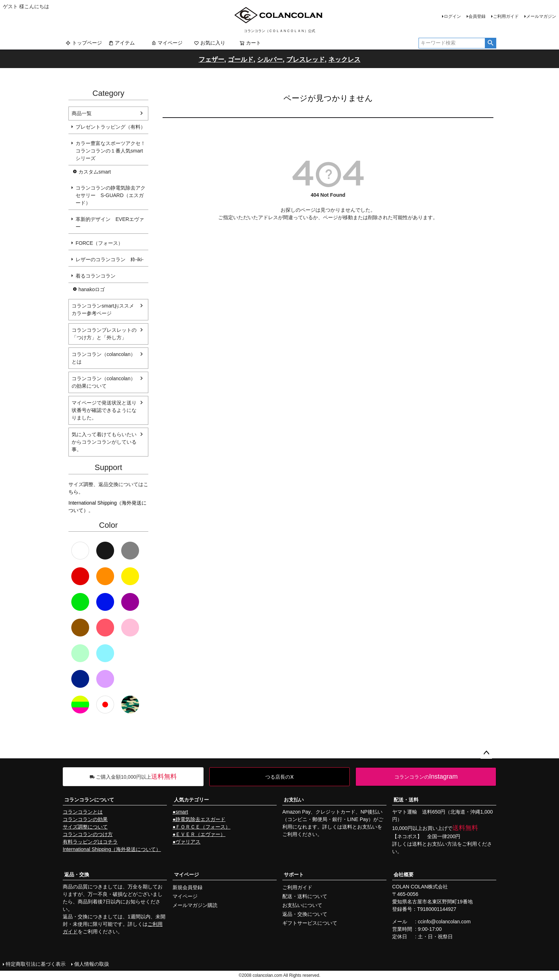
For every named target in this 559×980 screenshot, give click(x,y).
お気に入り (210, 43)
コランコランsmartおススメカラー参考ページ (103, 310)
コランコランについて (89, 800)
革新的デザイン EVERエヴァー (110, 223)
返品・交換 (77, 875)
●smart (180, 812)
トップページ (84, 43)
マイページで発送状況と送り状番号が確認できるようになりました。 (104, 410)
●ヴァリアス (186, 842)
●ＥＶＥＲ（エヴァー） (199, 834)
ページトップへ (486, 753)
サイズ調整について (85, 827)
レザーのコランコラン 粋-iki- (110, 259)
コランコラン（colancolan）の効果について (104, 382)
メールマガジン (541, 16)
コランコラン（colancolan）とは (104, 358)
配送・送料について (305, 896)
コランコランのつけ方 (88, 834)
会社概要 (404, 875)
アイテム (122, 43)
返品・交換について (305, 914)
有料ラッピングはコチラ (90, 842)
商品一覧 (82, 113)
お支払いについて (302, 905)
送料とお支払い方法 (435, 844)
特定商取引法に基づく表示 (36, 964)
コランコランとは (83, 812)
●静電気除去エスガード (199, 819)
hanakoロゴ (92, 289)
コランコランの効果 (85, 819)
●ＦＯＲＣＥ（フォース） (201, 827)
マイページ (167, 43)
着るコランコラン (96, 276)
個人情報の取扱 (92, 964)
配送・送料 (406, 800)
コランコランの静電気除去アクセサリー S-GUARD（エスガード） (111, 195)
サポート (294, 875)
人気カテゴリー (191, 800)
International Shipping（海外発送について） (112, 849)
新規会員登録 (188, 887)
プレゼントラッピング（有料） (111, 127)
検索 (490, 43)
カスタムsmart (95, 172)
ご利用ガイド (506, 16)
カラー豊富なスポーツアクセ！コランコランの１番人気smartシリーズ (111, 151)
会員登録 (477, 16)
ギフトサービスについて (310, 923)
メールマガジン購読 (195, 905)
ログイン (452, 16)
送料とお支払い (360, 827)
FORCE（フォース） (99, 243)
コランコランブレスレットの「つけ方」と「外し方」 (104, 334)
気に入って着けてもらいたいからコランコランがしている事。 (104, 442)
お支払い (294, 800)
